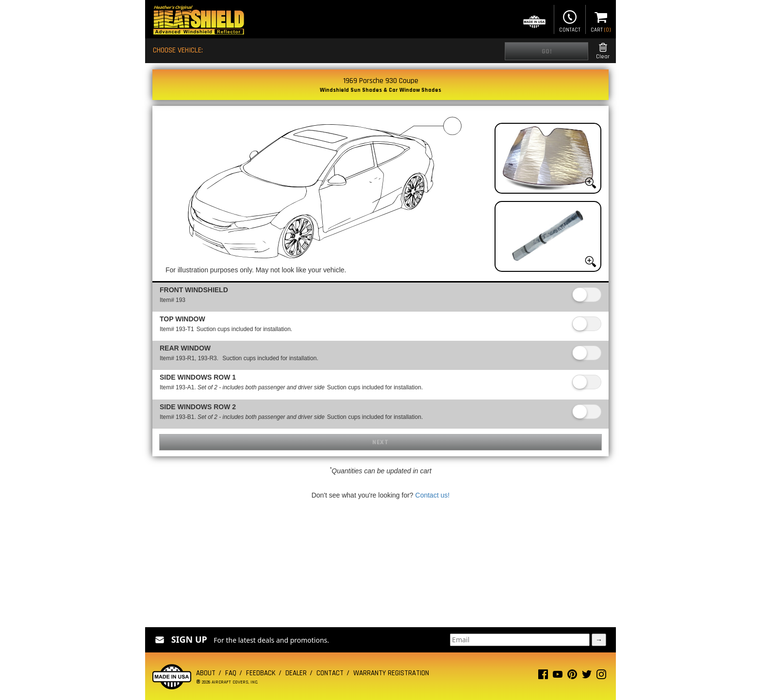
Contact (570, 20)
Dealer (296, 673)
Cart (601, 20)
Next (380, 442)
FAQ (231, 673)
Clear (603, 51)
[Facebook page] (543, 676)
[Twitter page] (587, 676)
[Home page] (199, 21)
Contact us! (433, 495)
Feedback (261, 673)
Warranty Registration (391, 673)
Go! (547, 51)
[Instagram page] (601, 676)
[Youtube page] (558, 676)
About (206, 673)
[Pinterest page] (572, 676)
